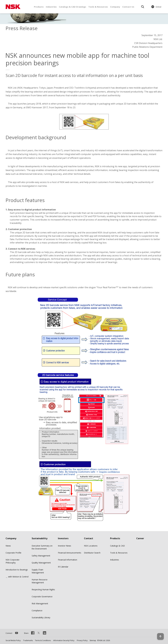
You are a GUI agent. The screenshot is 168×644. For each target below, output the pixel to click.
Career (140, 538)
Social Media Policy (13, 640)
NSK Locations (91, 546)
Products (39, 7)
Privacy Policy (82, 640)
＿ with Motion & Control (17, 577)
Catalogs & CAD (117, 546)
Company (115, 7)
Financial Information (68, 560)
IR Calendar (63, 567)
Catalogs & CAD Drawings (73, 7)
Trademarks (28, 640)
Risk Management (40, 603)
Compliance (37, 610)
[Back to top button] (159, 634)
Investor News (65, 546)
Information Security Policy (64, 640)
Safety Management (41, 556)
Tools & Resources (98, 7)
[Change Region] (157, 7)
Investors (63, 538)
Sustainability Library (41, 617)
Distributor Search (92, 553)
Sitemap (93, 640)
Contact (89, 538)
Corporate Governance (42, 597)
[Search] (143, 7)
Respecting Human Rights (43, 590)
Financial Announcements (70, 553)
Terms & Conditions (43, 640)
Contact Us (128, 7)
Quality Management (41, 563)
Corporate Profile (13, 553)
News (8, 546)
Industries (51, 7)
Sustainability (40, 538)
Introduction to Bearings (17, 570)
